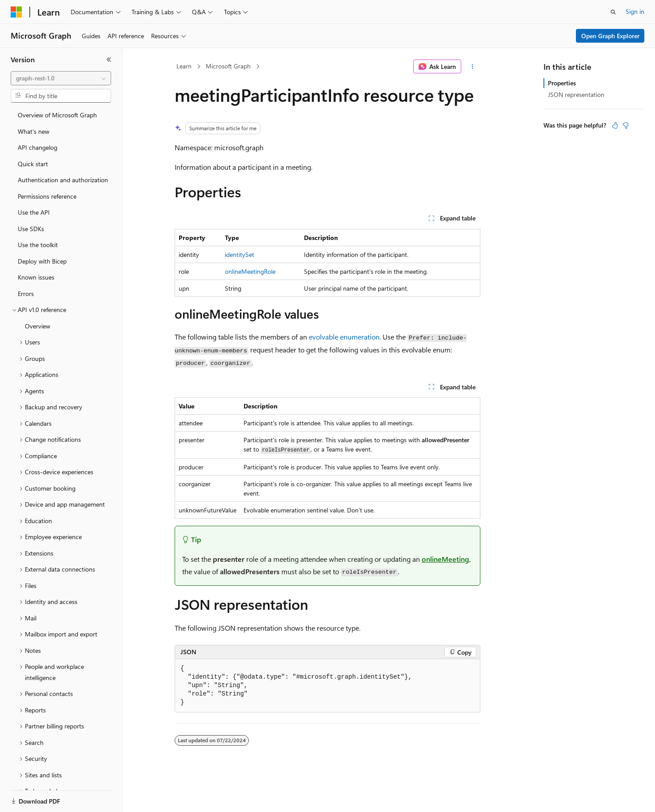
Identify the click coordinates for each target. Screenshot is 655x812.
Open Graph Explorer (610, 36)
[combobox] (61, 78)
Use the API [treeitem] (34, 212)
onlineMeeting (445, 559)
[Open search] (613, 12)
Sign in (635, 11)
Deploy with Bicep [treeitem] (42, 261)
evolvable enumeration (344, 337)
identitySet (240, 254)
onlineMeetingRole (250, 271)
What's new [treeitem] (34, 131)
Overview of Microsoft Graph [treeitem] (57, 115)
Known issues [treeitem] (36, 277)
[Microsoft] (16, 12)
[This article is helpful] (615, 125)
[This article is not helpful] (626, 125)
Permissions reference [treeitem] (47, 196)
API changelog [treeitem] (38, 147)
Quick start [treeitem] (33, 164)
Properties (562, 83)
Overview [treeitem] (38, 326)
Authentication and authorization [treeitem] (63, 180)
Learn (184, 66)
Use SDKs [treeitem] (31, 229)
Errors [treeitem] (26, 294)
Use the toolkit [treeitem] (38, 245)
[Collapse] (109, 60)
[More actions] (473, 67)
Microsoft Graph (228, 66)
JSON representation (576, 94)
